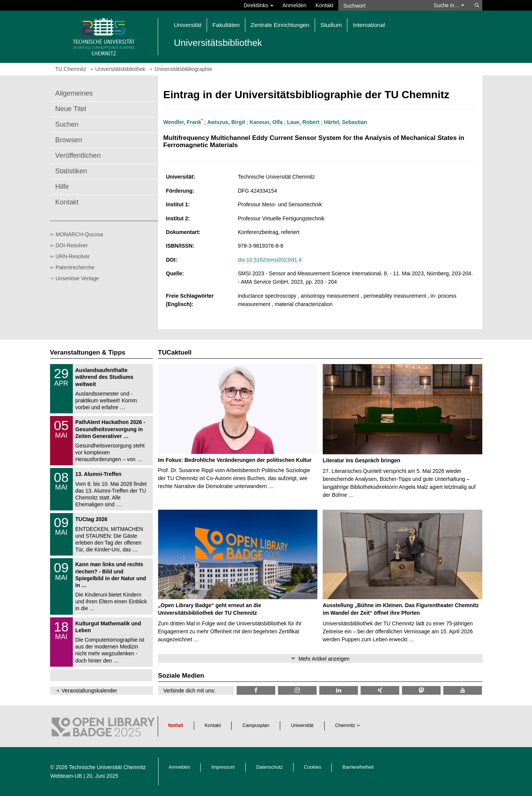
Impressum (223, 767)
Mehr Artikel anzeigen (324, 659)
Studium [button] (331, 25)
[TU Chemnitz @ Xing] (380, 690)
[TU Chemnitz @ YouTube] (463, 690)
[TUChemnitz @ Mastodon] (421, 690)
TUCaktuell (175, 352)
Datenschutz (270, 767)
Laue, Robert (303, 122)
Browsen (69, 140)
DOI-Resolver (72, 245)
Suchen (67, 124)
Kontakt (324, 5)
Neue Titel (71, 109)
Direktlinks (259, 5)
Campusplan (256, 725)
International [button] (369, 25)
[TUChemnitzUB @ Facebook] (256, 690)
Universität (302, 725)
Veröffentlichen (78, 155)
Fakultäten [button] (226, 25)
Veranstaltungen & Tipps (88, 352)
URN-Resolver (73, 256)
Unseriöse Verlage (77, 278)
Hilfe (62, 187)
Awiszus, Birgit (226, 122)
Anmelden (294, 5)
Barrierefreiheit (358, 767)
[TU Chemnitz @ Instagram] (297, 690)
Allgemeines (74, 93)
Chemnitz (345, 725)
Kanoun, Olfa (266, 122)
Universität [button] (188, 25)
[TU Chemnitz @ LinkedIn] (339, 690)
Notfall (176, 725)
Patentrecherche (75, 267)
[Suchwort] (382, 5)
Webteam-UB (66, 776)
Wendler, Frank (183, 122)
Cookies (313, 767)
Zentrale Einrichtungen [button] (280, 25)
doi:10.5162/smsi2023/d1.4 (270, 260)
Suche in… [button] (449, 5)
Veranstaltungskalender (89, 691)
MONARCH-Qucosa (79, 234)
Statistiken (71, 171)
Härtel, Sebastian (345, 122)
